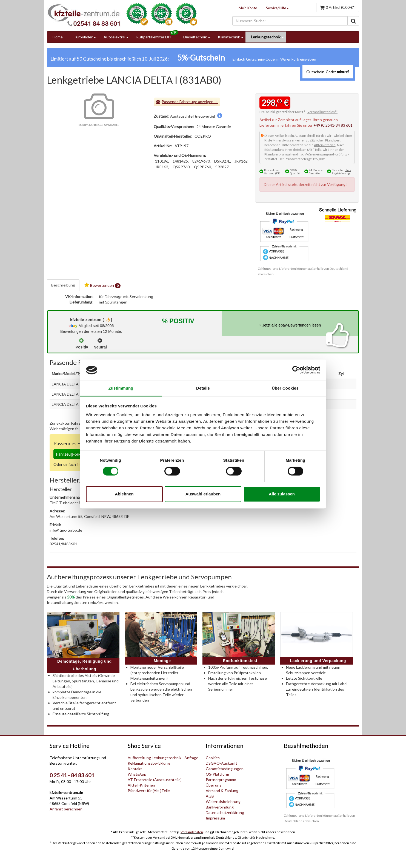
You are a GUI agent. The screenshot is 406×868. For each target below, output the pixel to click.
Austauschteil (305, 136)
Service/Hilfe (277, 8)
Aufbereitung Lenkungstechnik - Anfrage (163, 758)
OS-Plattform (217, 774)
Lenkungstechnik (266, 37)
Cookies (213, 758)
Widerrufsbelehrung (223, 802)
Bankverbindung (220, 807)
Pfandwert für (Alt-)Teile (149, 791)
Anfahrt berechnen (66, 809)
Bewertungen (102, 285)
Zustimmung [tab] (121, 388)
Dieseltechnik (195, 37)
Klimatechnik (229, 37)
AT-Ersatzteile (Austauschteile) (155, 780)
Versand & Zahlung (222, 791)
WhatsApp (137, 774)
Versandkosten (192, 832)
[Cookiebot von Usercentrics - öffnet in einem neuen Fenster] (296, 370)
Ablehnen (124, 494)
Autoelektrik (114, 37)
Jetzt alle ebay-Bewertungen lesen (291, 325)
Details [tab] (203, 388)
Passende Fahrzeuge (179, 102)
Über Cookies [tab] (285, 388)
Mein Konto (248, 8)
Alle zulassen (282, 494)
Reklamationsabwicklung (149, 763)
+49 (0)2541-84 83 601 (333, 125)
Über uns (214, 785)
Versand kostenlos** (322, 112)
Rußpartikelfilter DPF (154, 37)
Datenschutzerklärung (225, 812)
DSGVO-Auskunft (221, 763)
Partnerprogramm (221, 780)
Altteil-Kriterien (141, 785)
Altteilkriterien (325, 145)
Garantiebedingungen (225, 769)
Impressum (215, 818)
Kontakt (135, 769)
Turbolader (83, 37)
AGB (210, 796)
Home (58, 37)
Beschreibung (63, 285)
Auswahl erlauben (203, 494)
